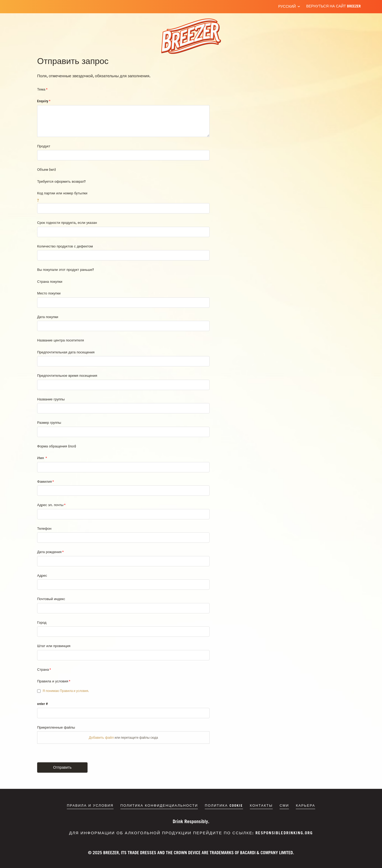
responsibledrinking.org (284, 833)
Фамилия (44, 481)
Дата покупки (48, 317)
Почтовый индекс (51, 599)
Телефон (44, 528)
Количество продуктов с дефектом (65, 246)
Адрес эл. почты (50, 505)
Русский (287, 6)
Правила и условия (53, 681)
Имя (41, 458)
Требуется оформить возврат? (61, 181)
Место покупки (49, 293)
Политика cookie (224, 805)
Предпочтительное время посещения (67, 375)
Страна (43, 669)
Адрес (42, 575)
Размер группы (49, 422)
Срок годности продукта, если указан (67, 223)
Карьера (305, 805)
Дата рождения (49, 552)
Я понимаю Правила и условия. (66, 691)
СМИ (284, 805)
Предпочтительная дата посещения (66, 352)
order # (42, 704)
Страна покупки (50, 281)
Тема (41, 89)
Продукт (44, 146)
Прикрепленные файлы (56, 727)
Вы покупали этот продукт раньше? (66, 270)
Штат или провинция (54, 646)
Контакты (261, 805)
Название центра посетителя (60, 340)
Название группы (51, 399)
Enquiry (43, 101)
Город (42, 622)
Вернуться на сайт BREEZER (333, 6)
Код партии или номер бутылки (62, 193)
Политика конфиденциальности (159, 805)
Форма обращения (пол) (57, 446)
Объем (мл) (46, 169)
